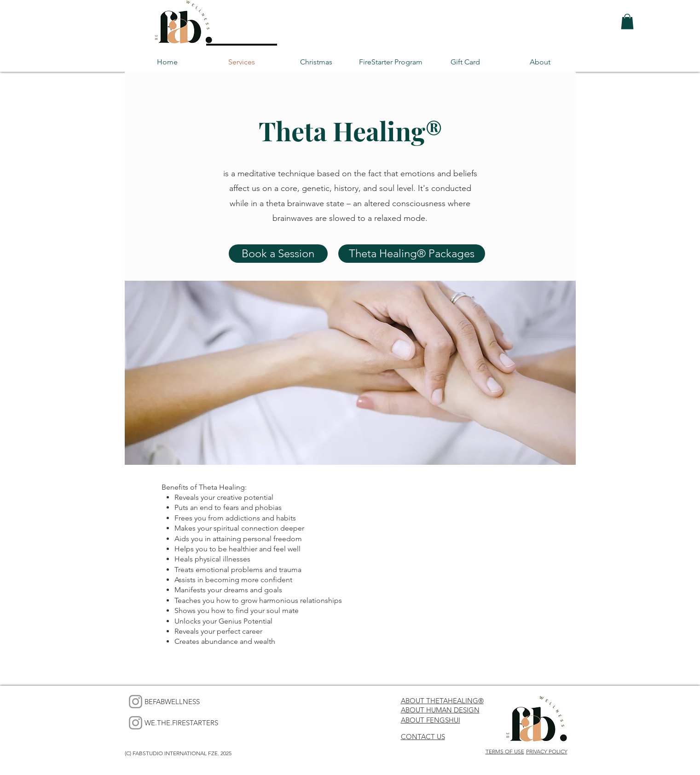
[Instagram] (136, 702)
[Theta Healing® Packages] (412, 254)
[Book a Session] (278, 254)
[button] (627, 21)
